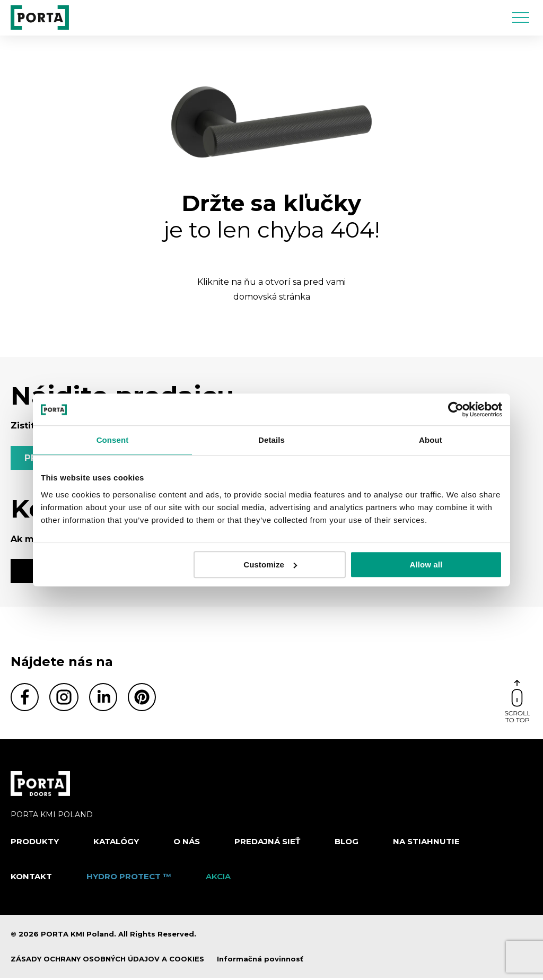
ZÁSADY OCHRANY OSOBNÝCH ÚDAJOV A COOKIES (107, 961)
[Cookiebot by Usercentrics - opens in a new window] (456, 409)
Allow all (426, 565)
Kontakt (31, 878)
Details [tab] (271, 440)
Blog (347, 843)
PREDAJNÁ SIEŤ (267, 843)
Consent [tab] (113, 440)
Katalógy (116, 843)
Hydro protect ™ (129, 878)
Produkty (35, 843)
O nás (187, 843)
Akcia (218, 878)
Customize (270, 565)
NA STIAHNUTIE (426, 843)
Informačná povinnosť (260, 961)
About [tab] (431, 440)
